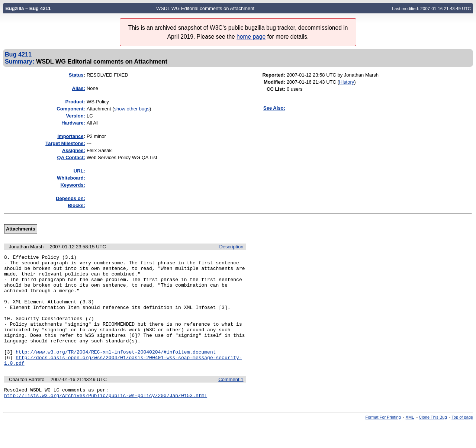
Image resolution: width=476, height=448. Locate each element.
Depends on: (70, 198)
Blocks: (76, 205)
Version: (76, 116)
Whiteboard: (71, 178)
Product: (75, 102)
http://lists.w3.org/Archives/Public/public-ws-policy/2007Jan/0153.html (106, 420)
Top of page (462, 442)
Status (76, 75)
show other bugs (132, 109)
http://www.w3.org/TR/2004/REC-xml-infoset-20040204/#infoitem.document (116, 372)
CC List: (276, 89)
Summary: (20, 61)
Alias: (79, 88)
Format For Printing (383, 442)
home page (251, 37)
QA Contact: (71, 157)
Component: (71, 109)
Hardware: (73, 123)
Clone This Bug (433, 442)
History (347, 82)
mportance (70, 136)
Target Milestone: (65, 143)
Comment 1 (231, 402)
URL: (79, 171)
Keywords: (73, 185)
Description (231, 247)
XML (410, 442)
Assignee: (74, 150)
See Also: (274, 108)
